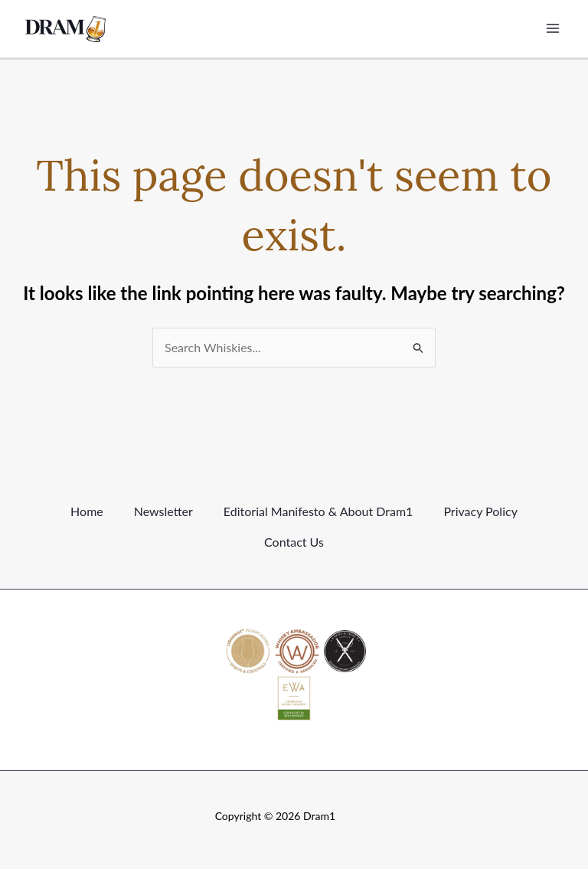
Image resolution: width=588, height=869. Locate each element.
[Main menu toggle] (553, 28)
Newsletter (163, 511)
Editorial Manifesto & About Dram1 (318, 511)
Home (87, 511)
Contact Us (294, 542)
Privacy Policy (480, 511)
